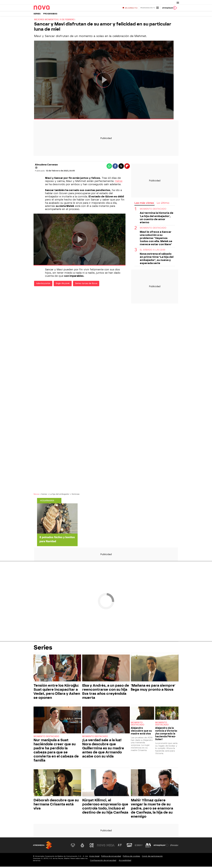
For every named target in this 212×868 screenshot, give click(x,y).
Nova (36, 495)
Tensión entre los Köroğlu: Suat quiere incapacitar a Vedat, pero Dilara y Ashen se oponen (57, 693)
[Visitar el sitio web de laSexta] (82, 846)
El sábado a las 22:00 (153, 251)
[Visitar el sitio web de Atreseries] (120, 846)
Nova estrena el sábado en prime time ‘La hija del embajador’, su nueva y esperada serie (157, 260)
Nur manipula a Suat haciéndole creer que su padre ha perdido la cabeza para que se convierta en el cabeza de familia (56, 752)
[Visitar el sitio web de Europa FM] (139, 846)
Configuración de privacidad (103, 862)
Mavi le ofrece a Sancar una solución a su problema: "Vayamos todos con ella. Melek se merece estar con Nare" (156, 239)
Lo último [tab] (163, 204)
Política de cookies (131, 858)
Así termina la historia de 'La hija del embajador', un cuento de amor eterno (157, 219)
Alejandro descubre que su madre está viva (141, 732)
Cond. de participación (152, 858)
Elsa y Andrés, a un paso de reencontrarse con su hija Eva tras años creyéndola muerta (106, 693)
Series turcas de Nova (86, 285)
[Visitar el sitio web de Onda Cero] (129, 846)
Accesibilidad (125, 862)
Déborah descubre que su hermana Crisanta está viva (56, 806)
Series (37, 15)
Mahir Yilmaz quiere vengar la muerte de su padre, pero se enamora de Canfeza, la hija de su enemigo (152, 810)
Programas (50, 15)
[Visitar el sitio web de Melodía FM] (148, 846)
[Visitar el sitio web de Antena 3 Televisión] (73, 846)
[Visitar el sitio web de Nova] (101, 846)
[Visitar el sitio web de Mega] (111, 846)
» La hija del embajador (59, 495)
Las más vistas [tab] (144, 204)
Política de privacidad (111, 858)
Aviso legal (94, 858)
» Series (43, 495)
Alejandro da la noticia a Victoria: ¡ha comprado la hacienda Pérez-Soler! (166, 735)
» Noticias (75, 495)
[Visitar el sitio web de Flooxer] (174, 846)
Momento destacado (153, 210)
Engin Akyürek (63, 285)
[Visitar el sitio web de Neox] (92, 846)
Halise (119, 182)
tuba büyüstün (43, 285)
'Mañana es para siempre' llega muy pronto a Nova (153, 689)
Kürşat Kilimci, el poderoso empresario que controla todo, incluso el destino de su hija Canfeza (105, 808)
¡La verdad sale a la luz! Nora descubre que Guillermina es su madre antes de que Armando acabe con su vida (103, 749)
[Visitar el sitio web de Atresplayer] (161, 846)
